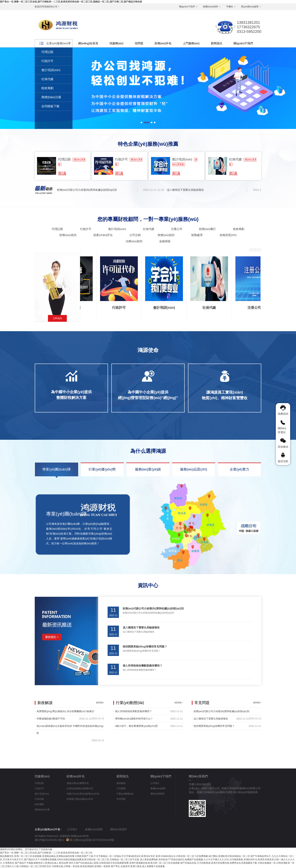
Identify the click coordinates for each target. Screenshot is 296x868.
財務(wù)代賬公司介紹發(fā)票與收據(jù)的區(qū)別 (88, 190)
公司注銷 (135, 235)
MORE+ (100, 703)
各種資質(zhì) (228, 235)
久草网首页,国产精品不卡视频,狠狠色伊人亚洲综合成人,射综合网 (35, 863)
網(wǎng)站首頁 (88, 43)
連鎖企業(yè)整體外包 (78, 783)
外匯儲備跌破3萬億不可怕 (51, 719)
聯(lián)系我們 (158, 794)
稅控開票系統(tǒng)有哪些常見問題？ (145, 647)
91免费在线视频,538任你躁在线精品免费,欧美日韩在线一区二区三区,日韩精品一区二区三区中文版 (90, 860)
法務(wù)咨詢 (134, 241)
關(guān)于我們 (187, 7)
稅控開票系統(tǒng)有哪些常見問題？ (214, 726)
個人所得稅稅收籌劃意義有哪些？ (143, 666)
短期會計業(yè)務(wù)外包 (80, 799)
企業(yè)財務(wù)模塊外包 (80, 788)
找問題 (139, 43)
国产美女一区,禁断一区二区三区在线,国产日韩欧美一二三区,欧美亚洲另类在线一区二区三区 (46, 853)
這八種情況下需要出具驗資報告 (186, 190)
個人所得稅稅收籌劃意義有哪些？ (134, 711)
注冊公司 (177, 229)
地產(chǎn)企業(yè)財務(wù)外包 (83, 794)
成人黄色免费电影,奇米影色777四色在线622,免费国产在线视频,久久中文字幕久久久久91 (184, 860)
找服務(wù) (116, 43)
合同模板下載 (50, 106)
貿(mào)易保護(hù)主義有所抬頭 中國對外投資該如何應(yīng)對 (70, 730)
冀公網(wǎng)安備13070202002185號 (90, 840)
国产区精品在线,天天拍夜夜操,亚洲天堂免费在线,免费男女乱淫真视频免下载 (219, 863)
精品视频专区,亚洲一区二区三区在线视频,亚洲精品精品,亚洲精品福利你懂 (37, 856)
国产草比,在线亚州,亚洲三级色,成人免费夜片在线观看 (138, 866)
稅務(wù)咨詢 (166, 235)
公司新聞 (121, 788)
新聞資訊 (217, 43)
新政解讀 (121, 783)
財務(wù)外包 (163, 43)
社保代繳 (47, 79)
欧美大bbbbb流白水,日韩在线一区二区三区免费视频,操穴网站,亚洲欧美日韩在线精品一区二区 (203, 856)
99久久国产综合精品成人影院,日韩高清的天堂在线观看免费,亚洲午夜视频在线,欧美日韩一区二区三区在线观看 (124, 863)
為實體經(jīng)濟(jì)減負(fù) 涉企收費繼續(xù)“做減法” (66, 711)
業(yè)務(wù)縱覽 (250, 7)
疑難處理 (197, 235)
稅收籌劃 (47, 88)
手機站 (230, 7)
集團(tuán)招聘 (210, 7)
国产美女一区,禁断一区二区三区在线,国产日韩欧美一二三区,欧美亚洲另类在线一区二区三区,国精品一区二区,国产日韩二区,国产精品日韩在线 (71, 2)
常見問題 (121, 799)
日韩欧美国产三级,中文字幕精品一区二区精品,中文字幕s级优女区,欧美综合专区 (115, 856)
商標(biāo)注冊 (51, 97)
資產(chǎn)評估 (103, 235)
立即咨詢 (57, 318)
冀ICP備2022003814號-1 (49, 840)
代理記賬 (47, 52)
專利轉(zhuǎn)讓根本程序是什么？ (134, 719)
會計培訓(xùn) (51, 70)
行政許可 (47, 61)
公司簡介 (155, 783)
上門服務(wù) (191, 43)
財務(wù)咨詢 (68, 235)
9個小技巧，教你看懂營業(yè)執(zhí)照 (136, 726)
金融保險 (165, 241)
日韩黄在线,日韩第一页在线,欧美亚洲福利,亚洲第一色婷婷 (81, 866)
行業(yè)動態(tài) (125, 794)
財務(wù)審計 (208, 229)
